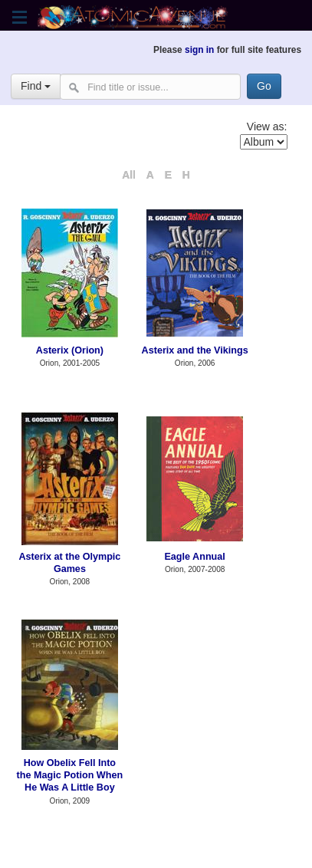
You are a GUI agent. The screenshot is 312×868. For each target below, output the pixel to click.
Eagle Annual (194, 557)
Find (36, 86)
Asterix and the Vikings (195, 350)
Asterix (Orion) (70, 350)
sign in (199, 50)
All (129, 175)
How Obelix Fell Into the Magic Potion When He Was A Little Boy (70, 776)
